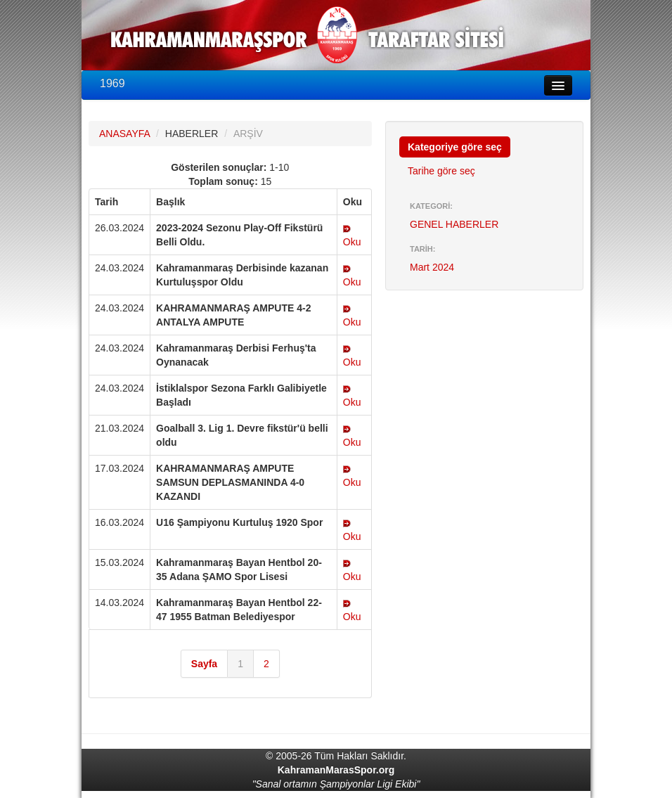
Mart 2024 (432, 267)
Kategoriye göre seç (455, 147)
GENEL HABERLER (454, 224)
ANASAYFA (124, 134)
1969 (112, 83)
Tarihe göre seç (441, 171)
